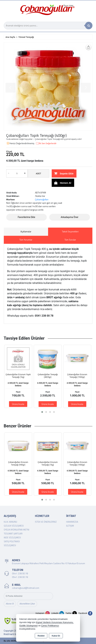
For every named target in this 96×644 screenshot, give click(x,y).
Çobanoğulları (42, 199)
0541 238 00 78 (20, 573)
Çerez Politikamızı (50, 626)
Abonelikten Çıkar (27, 604)
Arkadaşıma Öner (70, 217)
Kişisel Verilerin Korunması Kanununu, (55, 622)
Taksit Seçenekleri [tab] (70, 232)
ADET (38, 174)
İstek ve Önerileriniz (46, 522)
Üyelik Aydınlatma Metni (16, 530)
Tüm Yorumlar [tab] (26, 240)
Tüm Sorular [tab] (70, 240)
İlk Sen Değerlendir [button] (46, 143)
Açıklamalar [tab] (26, 232)
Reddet (41, 636)
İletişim (70, 526)
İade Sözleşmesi (12, 537)
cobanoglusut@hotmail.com (26, 588)
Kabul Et (56, 636)
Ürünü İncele (18, 404)
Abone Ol (10, 604)
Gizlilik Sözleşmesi (14, 526)
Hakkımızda (72, 522)
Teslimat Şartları (13, 534)
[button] (42, 412)
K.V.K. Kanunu (10, 522)
